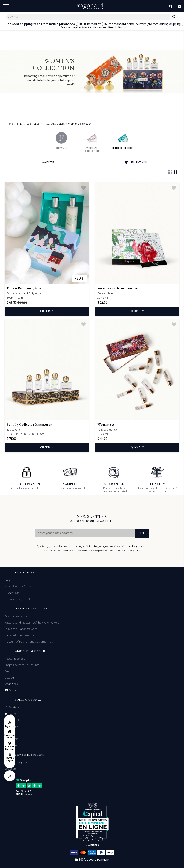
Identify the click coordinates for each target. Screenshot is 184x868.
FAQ (7, 580)
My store (10, 726)
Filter (48, 162)
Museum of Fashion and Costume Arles (29, 642)
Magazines (11, 684)
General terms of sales (18, 587)
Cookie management (17, 599)
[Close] (182, 26)
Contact (13, 690)
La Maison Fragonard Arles (21, 629)
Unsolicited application (18, 762)
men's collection (123, 141)
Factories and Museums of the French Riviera (32, 623)
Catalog (9, 678)
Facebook (14, 707)
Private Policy (13, 593)
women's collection (92, 142)
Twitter (12, 714)
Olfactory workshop (16, 616)
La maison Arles (10, 736)
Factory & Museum (10, 748)
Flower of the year (10, 759)
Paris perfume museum (19, 635)
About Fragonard (15, 659)
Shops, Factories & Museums (22, 665)
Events (9, 671)
